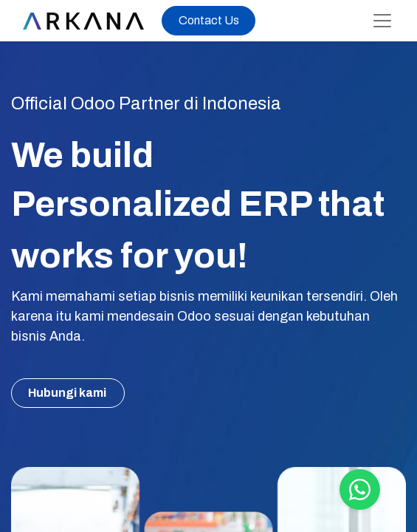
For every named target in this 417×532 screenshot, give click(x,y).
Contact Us (209, 20)
